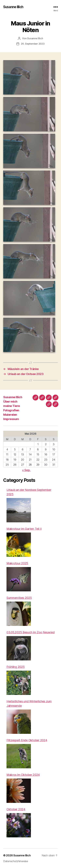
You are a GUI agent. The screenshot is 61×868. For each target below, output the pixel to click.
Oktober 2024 (16, 809)
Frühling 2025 (16, 667)
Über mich (10, 402)
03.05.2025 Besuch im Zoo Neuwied (30, 632)
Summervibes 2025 (19, 598)
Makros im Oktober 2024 (23, 775)
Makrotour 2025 (17, 563)
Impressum (11, 419)
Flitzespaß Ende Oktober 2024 (27, 740)
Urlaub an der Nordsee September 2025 (29, 492)
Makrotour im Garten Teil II (24, 529)
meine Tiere (12, 406)
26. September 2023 (33, 44)
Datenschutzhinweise (16, 861)
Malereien (10, 415)
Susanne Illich (13, 7)
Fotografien (11, 410)
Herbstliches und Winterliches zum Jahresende (29, 704)
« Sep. (26, 470)
